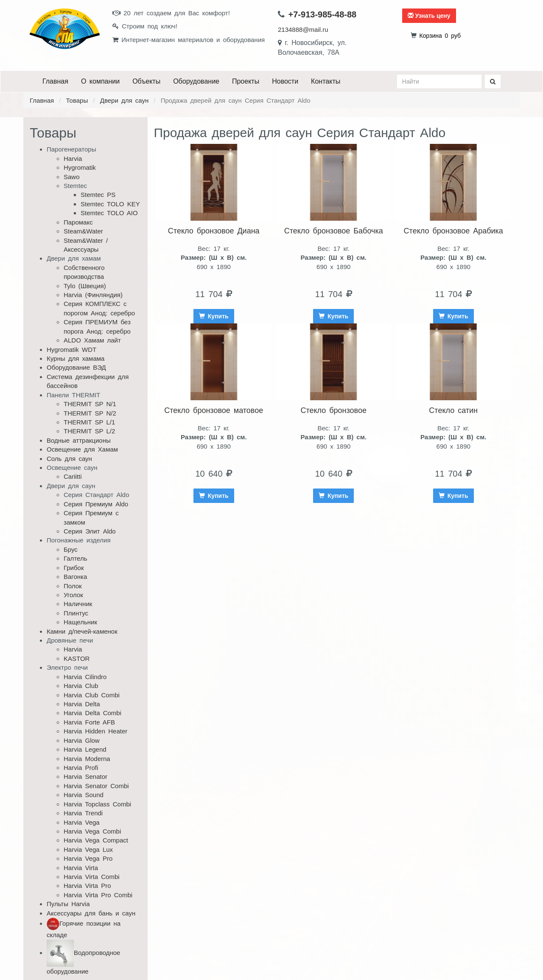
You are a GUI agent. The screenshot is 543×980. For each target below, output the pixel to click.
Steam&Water (83, 231)
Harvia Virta (81, 868)
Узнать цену (429, 16)
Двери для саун (124, 100)
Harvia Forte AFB (89, 722)
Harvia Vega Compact (96, 840)
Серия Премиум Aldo (96, 504)
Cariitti (73, 476)
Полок (73, 586)
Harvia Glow (82, 740)
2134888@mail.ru (303, 29)
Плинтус (76, 613)
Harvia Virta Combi (92, 877)
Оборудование (196, 81)
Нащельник (80, 622)
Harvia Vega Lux (88, 849)
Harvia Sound (84, 795)
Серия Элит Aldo (90, 531)
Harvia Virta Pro (87, 886)
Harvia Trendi (83, 813)
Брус (71, 549)
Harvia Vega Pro (88, 858)
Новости (285, 81)
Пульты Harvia (68, 904)
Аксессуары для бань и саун (91, 913)
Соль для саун (69, 459)
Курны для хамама (76, 358)
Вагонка (75, 577)
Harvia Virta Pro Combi (98, 895)
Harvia (73, 159)
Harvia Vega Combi (92, 831)
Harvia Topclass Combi (97, 804)
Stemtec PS (98, 195)
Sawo (72, 177)
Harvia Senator (85, 776)
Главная (55, 81)
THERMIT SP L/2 (89, 431)
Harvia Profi (81, 768)
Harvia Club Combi (92, 695)
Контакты (326, 81)
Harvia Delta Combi (92, 713)
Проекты (246, 81)
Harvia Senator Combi (96, 786)
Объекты (146, 81)
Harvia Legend (85, 749)
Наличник (78, 604)
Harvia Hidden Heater (95, 731)
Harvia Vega (82, 822)
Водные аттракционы (79, 440)
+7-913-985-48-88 (323, 14)
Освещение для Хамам (82, 449)
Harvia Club (81, 686)
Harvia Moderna (87, 759)
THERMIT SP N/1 (90, 404)
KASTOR (77, 658)
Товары (77, 100)
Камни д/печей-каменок (82, 631)
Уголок (73, 595)
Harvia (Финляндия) (93, 295)
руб (440, 36)
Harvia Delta (82, 704)
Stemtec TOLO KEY (110, 204)
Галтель (76, 558)
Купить (214, 316)
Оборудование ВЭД (76, 367)
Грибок (74, 568)
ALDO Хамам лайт (92, 340)
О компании (100, 81)
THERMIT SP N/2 (90, 413)
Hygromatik (80, 167)
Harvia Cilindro (85, 677)
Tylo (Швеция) (85, 286)
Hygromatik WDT (71, 350)
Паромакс (78, 222)
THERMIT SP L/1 (89, 422)
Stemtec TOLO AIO (109, 213)
